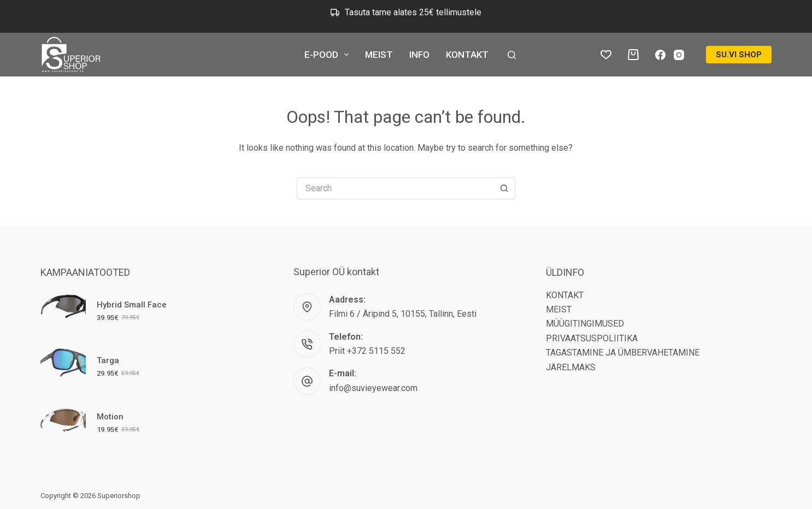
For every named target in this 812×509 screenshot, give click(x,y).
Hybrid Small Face (132, 305)
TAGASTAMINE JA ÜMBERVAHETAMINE (623, 353)
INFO (419, 55)
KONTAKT (467, 55)
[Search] (512, 55)
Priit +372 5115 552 (367, 351)
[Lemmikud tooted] (606, 55)
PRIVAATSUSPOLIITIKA (592, 338)
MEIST (379, 55)
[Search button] (504, 188)
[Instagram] (679, 55)
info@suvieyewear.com (373, 388)
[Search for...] (395, 188)
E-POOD (329, 55)
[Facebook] (660, 55)
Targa (108, 360)
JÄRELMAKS (571, 367)
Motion (110, 417)
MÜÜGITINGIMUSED (585, 324)
